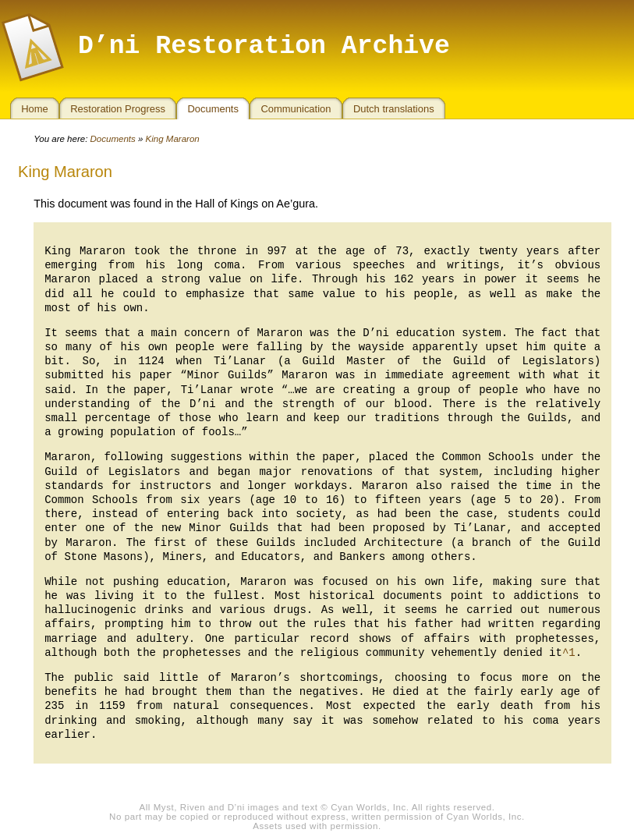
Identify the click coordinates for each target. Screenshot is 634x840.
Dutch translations (394, 109)
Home (35, 109)
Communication (296, 109)
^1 (569, 653)
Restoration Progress (118, 109)
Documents (213, 109)
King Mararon (173, 139)
